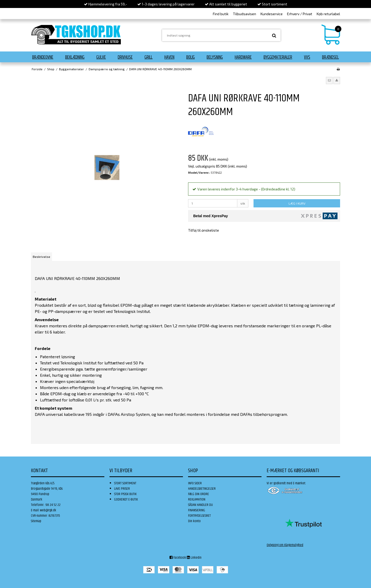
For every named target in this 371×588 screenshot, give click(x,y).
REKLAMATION (197, 499)
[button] (329, 81)
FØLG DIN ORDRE (199, 494)
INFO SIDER (195, 483)
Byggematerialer (278, 57)
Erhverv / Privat (300, 14)
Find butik (221, 14)
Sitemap (36, 521)
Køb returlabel (328, 14)
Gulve (101, 57)
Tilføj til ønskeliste (204, 230)
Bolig (191, 57)
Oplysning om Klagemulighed (285, 545)
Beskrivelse (41, 257)
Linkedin (194, 558)
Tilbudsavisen (244, 14)
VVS (307, 57)
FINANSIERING (197, 510)
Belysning (215, 57)
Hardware (243, 57)
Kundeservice (272, 14)
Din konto (194, 521)
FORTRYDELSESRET (199, 516)
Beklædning (75, 57)
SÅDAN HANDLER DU (200, 505)
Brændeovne (43, 57)
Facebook (178, 558)
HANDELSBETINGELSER (202, 489)
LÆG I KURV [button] (297, 203)
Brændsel (330, 57)
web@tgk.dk (48, 510)
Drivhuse (125, 57)
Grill (149, 57)
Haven (169, 57)
